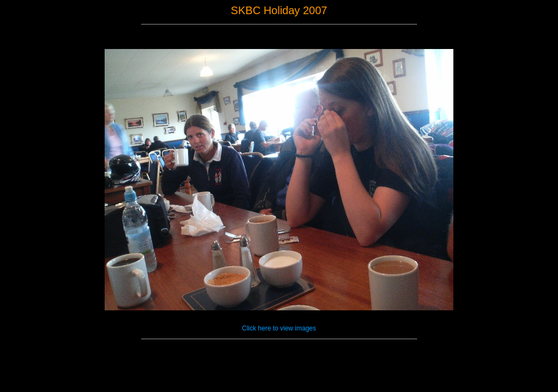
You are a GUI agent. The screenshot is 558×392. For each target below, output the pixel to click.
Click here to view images (279, 328)
